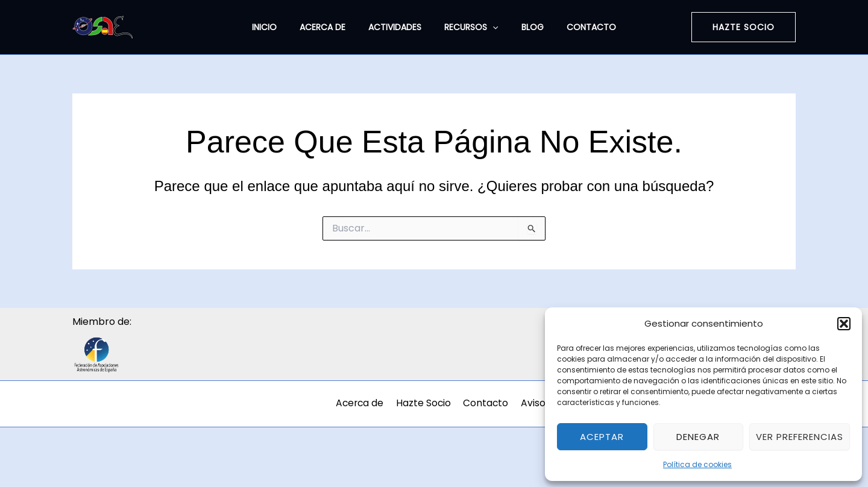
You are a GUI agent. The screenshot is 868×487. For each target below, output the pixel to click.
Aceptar (602, 437)
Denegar (698, 437)
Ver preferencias (800, 437)
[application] (489, 27)
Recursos (468, 27)
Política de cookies (697, 464)
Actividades (398, 27)
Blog (524, 27)
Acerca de (332, 27)
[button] (844, 324)
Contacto (576, 27)
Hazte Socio (433, 404)
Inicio (279, 27)
